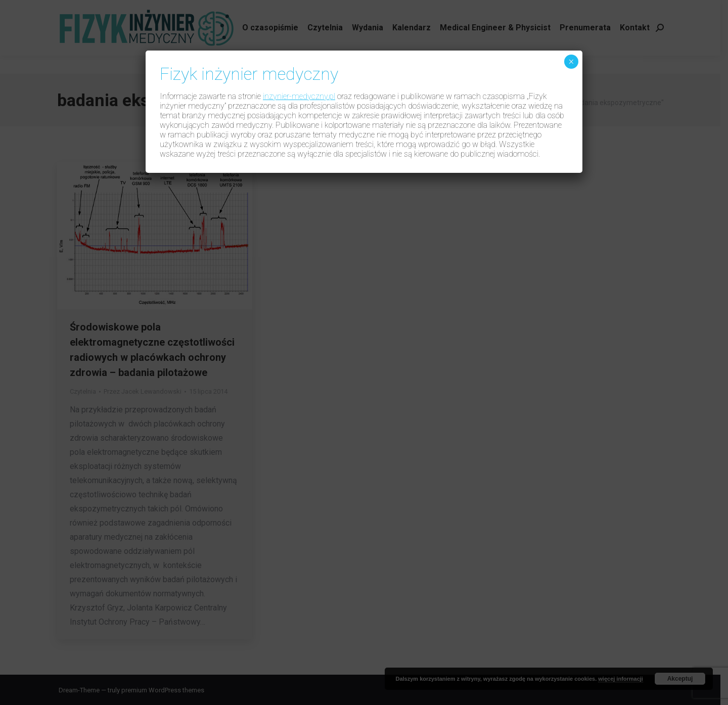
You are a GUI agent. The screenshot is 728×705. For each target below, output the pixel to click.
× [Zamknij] (571, 62)
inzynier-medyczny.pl (299, 96)
